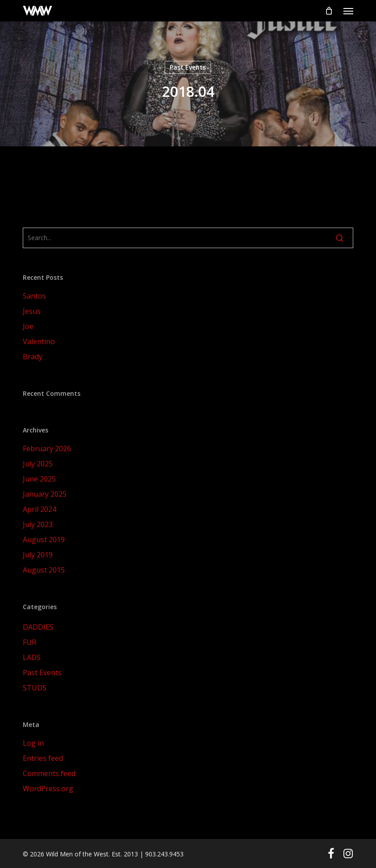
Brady (33, 357)
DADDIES (38, 627)
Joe (28, 326)
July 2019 (38, 555)
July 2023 (38, 524)
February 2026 (47, 449)
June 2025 (39, 479)
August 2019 (44, 540)
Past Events (188, 67)
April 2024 (40, 509)
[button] (348, 11)
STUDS (35, 688)
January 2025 (45, 494)
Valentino (39, 341)
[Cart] (329, 11)
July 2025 (38, 464)
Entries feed (43, 758)
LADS (32, 657)
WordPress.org (48, 789)
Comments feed (49, 773)
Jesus (32, 311)
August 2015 (44, 570)
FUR (29, 642)
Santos (34, 296)
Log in (33, 743)
